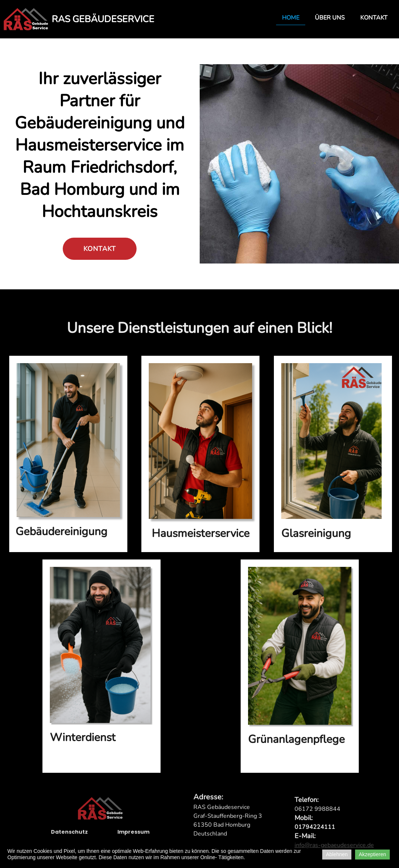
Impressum (133, 837)
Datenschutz (69, 837)
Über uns (330, 18)
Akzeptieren (372, 854)
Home (291, 18)
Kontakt (374, 18)
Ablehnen (337, 854)
